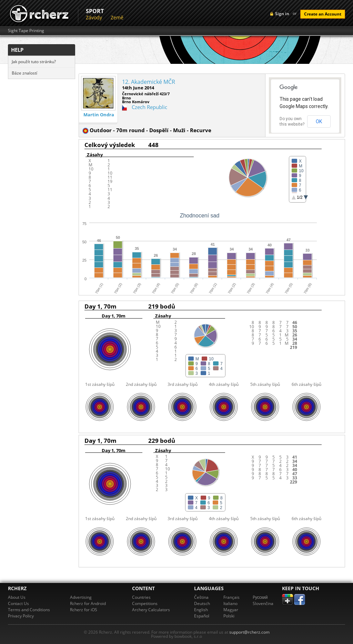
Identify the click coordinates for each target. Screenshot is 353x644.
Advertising (81, 597)
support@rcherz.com (249, 632)
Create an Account (323, 14)
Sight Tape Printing (26, 31)
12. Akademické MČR (149, 82)
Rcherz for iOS (84, 610)
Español (202, 616)
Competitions (145, 603)
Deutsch (202, 603)
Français (231, 597)
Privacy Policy (21, 616)
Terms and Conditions (29, 610)
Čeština (201, 597)
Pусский (260, 597)
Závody (94, 17)
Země (117, 17)
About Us (17, 597)
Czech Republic (149, 107)
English (201, 610)
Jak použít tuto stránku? (34, 62)
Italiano (230, 603)
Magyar (231, 610)
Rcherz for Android (88, 603)
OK (319, 121)
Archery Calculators (151, 610)
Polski (229, 616)
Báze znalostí (24, 73)
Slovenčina (263, 603)
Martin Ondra (99, 115)
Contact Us (18, 603)
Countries (141, 597)
